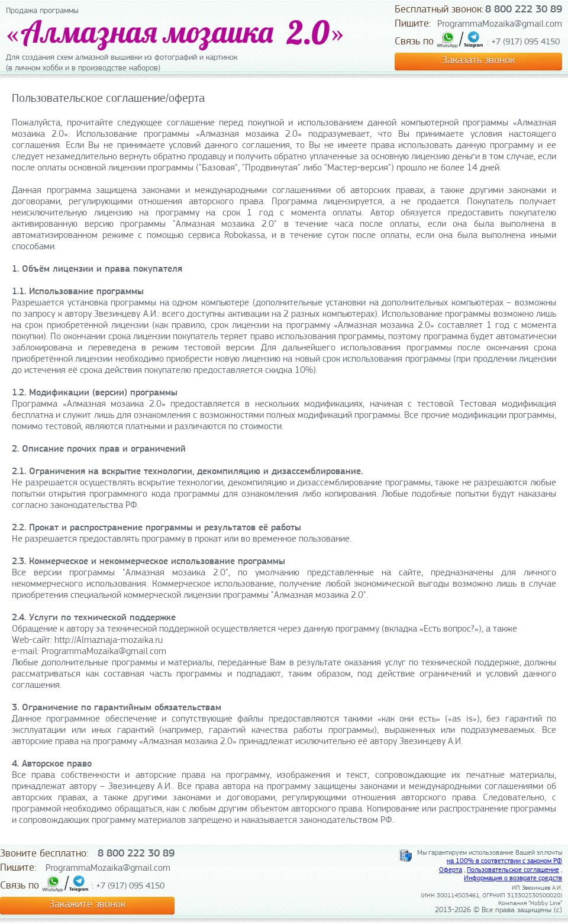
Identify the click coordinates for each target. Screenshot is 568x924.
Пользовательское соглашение (513, 870)
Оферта (451, 870)
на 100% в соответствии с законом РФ (504, 861)
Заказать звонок (478, 61)
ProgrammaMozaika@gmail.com (500, 24)
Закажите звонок (87, 905)
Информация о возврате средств (513, 878)
